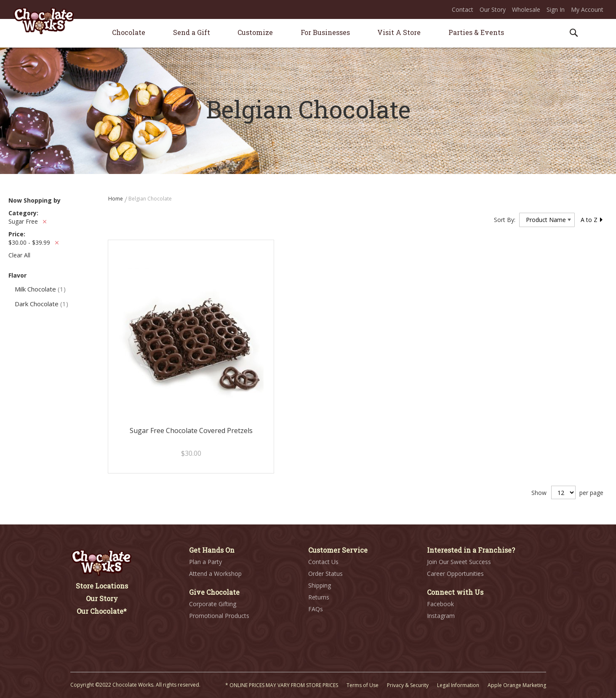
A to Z (592, 220)
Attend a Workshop (215, 574)
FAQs (316, 609)
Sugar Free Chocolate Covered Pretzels (191, 431)
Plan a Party (205, 562)
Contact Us (323, 562)
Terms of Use (363, 685)
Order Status (325, 574)
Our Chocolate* (102, 611)
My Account (587, 9)
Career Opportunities (455, 574)
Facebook (440, 604)
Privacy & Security (408, 685)
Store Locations (102, 586)
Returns (319, 597)
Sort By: (505, 220)
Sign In (556, 9)
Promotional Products (219, 616)
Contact (463, 9)
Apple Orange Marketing (517, 685)
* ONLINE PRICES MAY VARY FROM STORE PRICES (282, 685)
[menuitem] (129, 32)
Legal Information (458, 685)
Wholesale (526, 9)
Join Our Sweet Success (459, 562)
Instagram (441, 616)
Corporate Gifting (213, 604)
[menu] (308, 33)
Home (116, 199)
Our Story (493, 9)
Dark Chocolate (41, 304)
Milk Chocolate (40, 289)
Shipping (320, 585)
